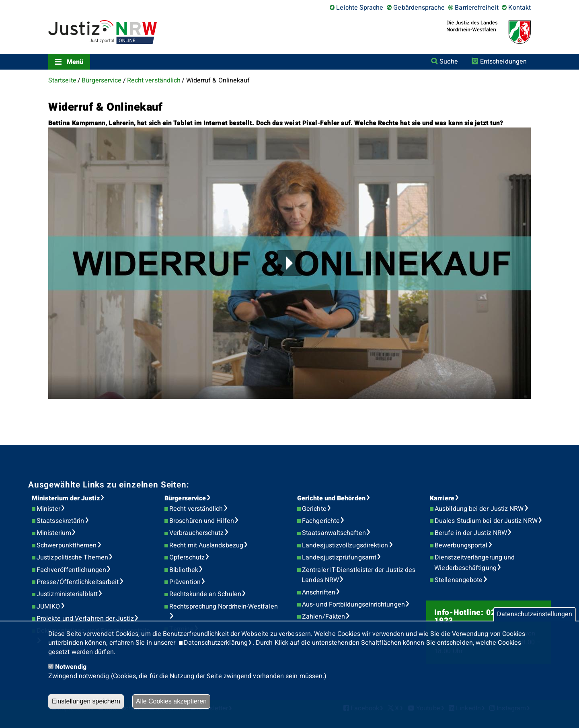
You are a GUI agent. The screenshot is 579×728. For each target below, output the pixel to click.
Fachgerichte (321, 521)
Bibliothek (184, 570)
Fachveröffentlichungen (71, 570)
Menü (75, 62)
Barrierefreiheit (476, 8)
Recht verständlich (154, 80)
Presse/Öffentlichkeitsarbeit (78, 582)
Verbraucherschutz (196, 533)
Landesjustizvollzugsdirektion (345, 545)
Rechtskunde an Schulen (205, 594)
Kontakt (519, 8)
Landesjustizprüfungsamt (339, 557)
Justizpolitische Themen (72, 557)
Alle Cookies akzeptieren (171, 701)
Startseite (62, 80)
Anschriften (319, 592)
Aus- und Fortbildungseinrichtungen (353, 605)
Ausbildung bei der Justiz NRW (479, 509)
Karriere (442, 498)
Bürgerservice (102, 80)
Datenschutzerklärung (216, 643)
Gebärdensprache (419, 8)
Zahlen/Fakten (323, 617)
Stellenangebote (459, 580)
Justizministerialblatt (67, 594)
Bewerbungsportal (461, 545)
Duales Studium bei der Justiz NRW (486, 521)
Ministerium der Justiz (66, 498)
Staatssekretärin (60, 521)
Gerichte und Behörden (331, 498)
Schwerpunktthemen (67, 545)
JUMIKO (48, 607)
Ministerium (54, 533)
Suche (449, 62)
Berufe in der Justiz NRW (471, 533)
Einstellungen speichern (86, 701)
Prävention (185, 582)
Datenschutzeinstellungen (535, 615)
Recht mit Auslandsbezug (206, 545)
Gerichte (314, 509)
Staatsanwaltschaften (334, 533)
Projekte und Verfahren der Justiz (85, 619)
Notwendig (71, 667)
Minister (48, 509)
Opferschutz (187, 557)
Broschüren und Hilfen (202, 521)
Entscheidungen (503, 62)
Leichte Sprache (360, 8)
